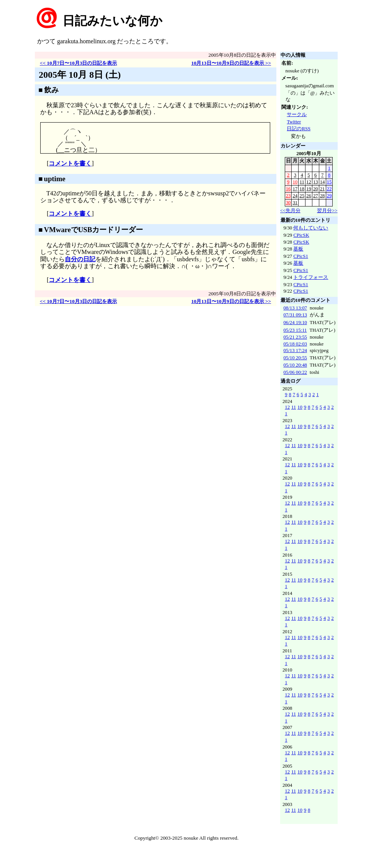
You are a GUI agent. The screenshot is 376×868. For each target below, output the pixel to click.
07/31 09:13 (295, 315)
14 (323, 182)
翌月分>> (327, 211)
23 (288, 196)
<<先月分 (290, 211)
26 (309, 196)
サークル (297, 115)
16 (288, 189)
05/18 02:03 (295, 344)
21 (323, 189)
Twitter (294, 122)
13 (316, 182)
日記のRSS (299, 129)
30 (288, 203)
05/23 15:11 (295, 330)
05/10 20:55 (295, 358)
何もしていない (311, 228)
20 (316, 189)
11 (302, 182)
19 (309, 189)
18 (302, 189)
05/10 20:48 (295, 365)
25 (302, 196)
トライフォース (311, 277)
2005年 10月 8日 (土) (80, 75)
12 (309, 182)
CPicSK (301, 235)
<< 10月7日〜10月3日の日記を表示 (79, 63)
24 (295, 196)
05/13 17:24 (295, 350)
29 (329, 196)
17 (295, 189)
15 (329, 182)
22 (329, 189)
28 (323, 196)
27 (316, 196)
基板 (298, 249)
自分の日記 (80, 259)
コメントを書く (70, 163)
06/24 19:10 (295, 323)
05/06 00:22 (295, 372)
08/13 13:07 (295, 308)
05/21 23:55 (295, 337)
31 (295, 203)
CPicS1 (300, 256)
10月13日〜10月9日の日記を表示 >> (231, 63)
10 (295, 182)
